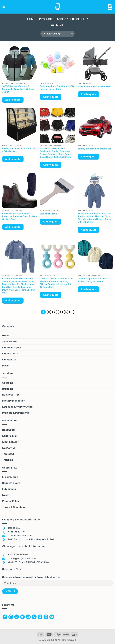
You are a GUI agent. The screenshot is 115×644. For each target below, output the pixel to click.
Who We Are (10, 342)
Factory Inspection (14, 401)
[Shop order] (57, 34)
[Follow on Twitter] (22, 617)
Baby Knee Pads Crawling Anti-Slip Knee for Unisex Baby (57, 88)
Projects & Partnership (16, 413)
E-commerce (10, 477)
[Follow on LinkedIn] (46, 617)
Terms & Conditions (14, 507)
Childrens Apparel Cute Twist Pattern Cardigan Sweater (92, 280)
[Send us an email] (28, 617)
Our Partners (10, 354)
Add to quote (13, 100)
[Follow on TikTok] (17, 617)
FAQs (5, 366)
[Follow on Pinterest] (40, 617)
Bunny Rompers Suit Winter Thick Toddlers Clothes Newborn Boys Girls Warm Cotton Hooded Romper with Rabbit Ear (95, 218)
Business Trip (11, 395)
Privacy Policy (11, 501)
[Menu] (4, 7)
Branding (8, 389)
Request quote (11, 483)
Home (31, 19)
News (6, 495)
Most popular (10, 442)
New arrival (9, 448)
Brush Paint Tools (49, 214)
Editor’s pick (10, 436)
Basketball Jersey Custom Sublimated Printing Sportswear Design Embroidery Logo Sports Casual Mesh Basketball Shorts (56, 153)
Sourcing (8, 383)
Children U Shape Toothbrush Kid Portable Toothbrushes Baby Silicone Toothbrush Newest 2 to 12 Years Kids (56, 283)
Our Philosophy (12, 348)
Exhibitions (9, 489)
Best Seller (9, 430)
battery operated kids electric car (94, 149)
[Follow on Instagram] (11, 617)
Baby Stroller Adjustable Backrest (94, 86)
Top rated (8, 454)
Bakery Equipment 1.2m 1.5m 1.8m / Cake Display (19, 150)
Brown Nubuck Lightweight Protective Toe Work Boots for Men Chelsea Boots (19, 216)
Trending (8, 460)
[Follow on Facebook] (5, 617)
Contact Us (9, 360)
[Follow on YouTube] (52, 617)
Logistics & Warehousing (17, 407)
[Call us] (34, 617)
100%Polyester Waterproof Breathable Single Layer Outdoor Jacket (18, 89)
